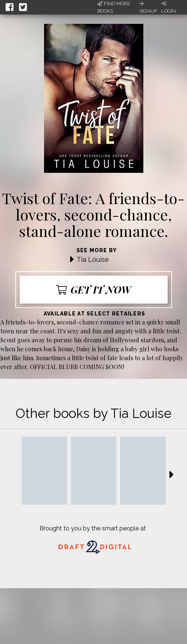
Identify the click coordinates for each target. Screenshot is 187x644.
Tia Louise (93, 259)
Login (169, 7)
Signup (148, 7)
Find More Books (114, 7)
